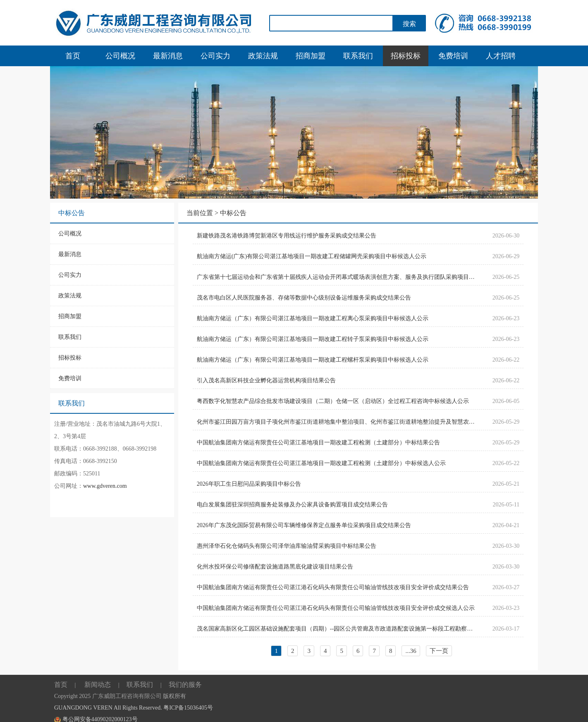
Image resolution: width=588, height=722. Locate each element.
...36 (411, 651)
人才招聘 (501, 56)
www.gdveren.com (105, 486)
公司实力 (215, 56)
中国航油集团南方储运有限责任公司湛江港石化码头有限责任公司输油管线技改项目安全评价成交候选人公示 (336, 608)
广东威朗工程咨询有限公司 (127, 696)
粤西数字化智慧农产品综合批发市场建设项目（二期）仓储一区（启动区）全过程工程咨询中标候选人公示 (333, 401)
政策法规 (263, 56)
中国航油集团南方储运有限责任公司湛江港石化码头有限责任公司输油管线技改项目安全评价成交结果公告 (333, 587)
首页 (73, 56)
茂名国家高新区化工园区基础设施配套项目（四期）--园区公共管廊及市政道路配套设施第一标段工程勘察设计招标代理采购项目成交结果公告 (337, 629)
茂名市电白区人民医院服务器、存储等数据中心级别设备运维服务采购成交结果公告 (304, 298)
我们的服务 (185, 685)
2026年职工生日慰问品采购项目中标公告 (249, 484)
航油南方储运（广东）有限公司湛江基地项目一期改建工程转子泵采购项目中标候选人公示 (313, 339)
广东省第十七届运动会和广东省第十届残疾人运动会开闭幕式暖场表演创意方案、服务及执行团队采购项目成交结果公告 (337, 277)
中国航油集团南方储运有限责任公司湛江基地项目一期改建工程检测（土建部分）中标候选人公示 (321, 463)
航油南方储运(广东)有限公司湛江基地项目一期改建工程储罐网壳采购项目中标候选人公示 (312, 256)
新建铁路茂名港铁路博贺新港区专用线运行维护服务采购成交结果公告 (287, 236)
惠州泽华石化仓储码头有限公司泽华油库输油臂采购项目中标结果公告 (287, 546)
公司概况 (120, 56)
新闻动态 (98, 685)
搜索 (409, 24)
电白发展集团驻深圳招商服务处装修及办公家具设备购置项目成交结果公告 (292, 505)
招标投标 (406, 56)
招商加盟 (311, 56)
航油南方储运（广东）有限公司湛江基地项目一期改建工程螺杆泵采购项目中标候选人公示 (313, 360)
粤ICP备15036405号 (188, 708)
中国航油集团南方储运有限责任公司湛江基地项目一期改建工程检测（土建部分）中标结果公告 (318, 443)
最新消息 (168, 56)
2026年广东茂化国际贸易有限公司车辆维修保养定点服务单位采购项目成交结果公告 (304, 525)
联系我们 (358, 56)
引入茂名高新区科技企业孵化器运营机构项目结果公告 (266, 380)
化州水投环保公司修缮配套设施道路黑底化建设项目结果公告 (275, 567)
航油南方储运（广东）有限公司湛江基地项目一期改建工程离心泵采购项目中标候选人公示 (313, 318)
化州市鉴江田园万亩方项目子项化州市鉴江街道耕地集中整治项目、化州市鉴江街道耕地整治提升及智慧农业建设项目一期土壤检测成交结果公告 (337, 422)
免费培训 (453, 56)
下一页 (439, 651)
